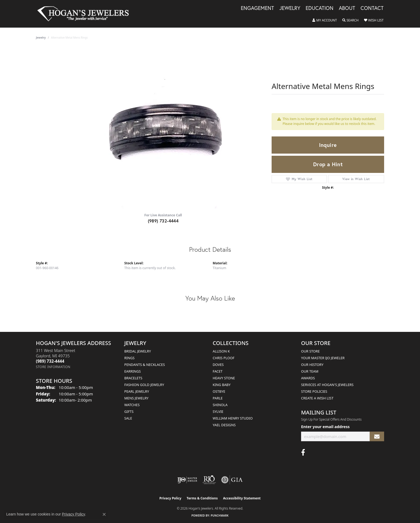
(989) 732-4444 (163, 221)
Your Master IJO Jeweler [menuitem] (323, 358)
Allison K (221, 351)
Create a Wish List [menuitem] (317, 398)
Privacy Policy (170, 498)
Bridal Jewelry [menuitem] (138, 351)
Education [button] (320, 8)
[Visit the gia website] (232, 480)
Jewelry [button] (290, 8)
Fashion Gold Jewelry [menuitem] (144, 385)
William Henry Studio (233, 418)
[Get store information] (53, 367)
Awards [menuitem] (308, 378)
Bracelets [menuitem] (133, 378)
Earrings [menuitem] (133, 371)
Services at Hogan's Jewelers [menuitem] (327, 385)
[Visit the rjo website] (209, 480)
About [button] (347, 8)
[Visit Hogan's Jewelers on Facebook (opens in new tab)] (303, 452)
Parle (218, 398)
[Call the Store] (50, 361)
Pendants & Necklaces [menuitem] (145, 365)
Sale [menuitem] (128, 418)
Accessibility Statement (242, 498)
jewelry (41, 38)
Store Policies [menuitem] (314, 391)
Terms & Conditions (202, 498)
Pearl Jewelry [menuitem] (137, 391)
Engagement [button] (257, 8)
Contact (372, 8)
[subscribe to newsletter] (377, 437)
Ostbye (219, 391)
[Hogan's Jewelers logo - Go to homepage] (85, 14)
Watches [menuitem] (132, 405)
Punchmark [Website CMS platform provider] (220, 515)
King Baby (222, 385)
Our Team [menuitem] (310, 371)
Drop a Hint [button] (328, 164)
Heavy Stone (224, 378)
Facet (218, 371)
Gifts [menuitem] (129, 411)
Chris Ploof (224, 358)
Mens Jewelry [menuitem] (136, 398)
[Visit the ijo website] (187, 480)
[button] (325, 20)
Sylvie (218, 411)
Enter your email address (325, 426)
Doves (218, 365)
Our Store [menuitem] (310, 351)
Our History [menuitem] (312, 365)
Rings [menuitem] (129, 358)
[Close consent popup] (104, 514)
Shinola (220, 405)
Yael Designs (224, 425)
